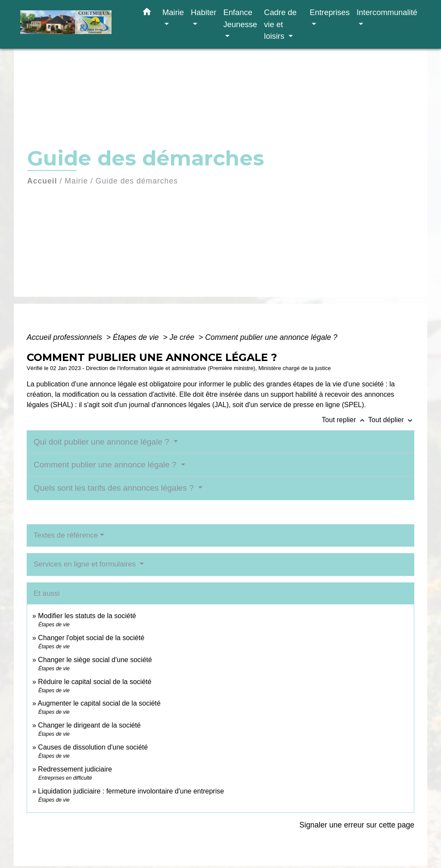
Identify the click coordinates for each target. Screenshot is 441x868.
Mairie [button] (173, 12)
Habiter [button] (203, 12)
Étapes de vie (137, 337)
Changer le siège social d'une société (95, 660)
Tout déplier (391, 420)
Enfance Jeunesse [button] (240, 18)
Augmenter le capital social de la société (99, 703)
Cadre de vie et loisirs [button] (280, 24)
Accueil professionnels (65, 337)
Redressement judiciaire (75, 769)
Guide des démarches (137, 181)
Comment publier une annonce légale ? (271, 337)
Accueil (42, 181)
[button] (147, 13)
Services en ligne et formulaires (86, 564)
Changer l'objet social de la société (91, 638)
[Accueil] (74, 24)
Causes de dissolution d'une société (93, 747)
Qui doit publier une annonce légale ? (102, 442)
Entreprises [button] (330, 12)
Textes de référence (66, 535)
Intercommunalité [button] (387, 12)
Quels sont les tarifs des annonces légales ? (115, 488)
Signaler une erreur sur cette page (357, 825)
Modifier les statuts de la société (87, 616)
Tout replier (345, 420)
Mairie (76, 181)
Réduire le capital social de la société (95, 682)
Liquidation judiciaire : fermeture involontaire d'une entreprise (131, 791)
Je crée (183, 337)
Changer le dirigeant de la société (89, 725)
